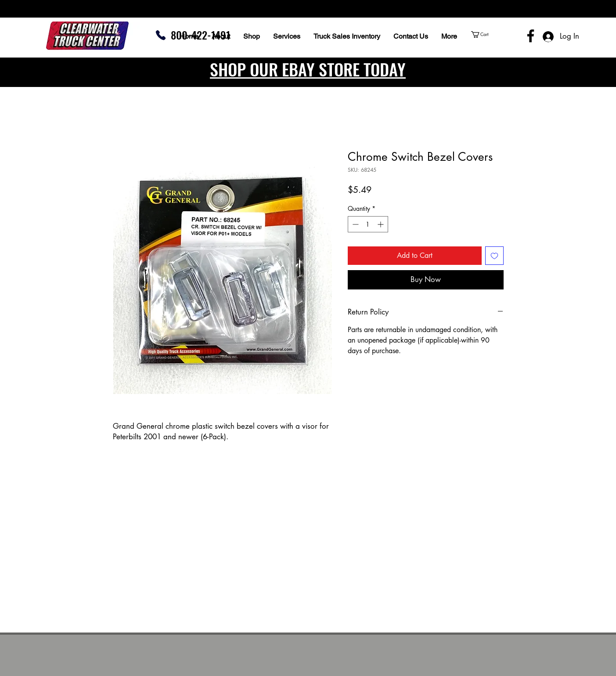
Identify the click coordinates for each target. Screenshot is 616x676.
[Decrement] (355, 224)
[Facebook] (531, 36)
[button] (496, 34)
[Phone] (161, 35)
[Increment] (381, 224)
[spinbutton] (368, 224)
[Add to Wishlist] (494, 256)
